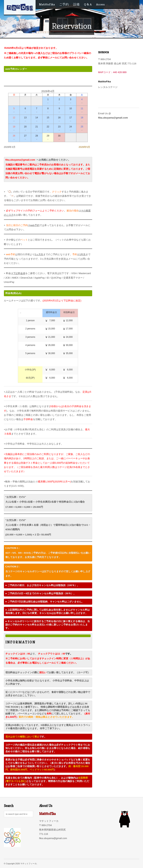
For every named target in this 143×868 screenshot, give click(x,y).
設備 (76, 4)
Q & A (88, 4)
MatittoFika (47, 4)
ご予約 (64, 4)
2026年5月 (84, 147)
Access (100, 4)
